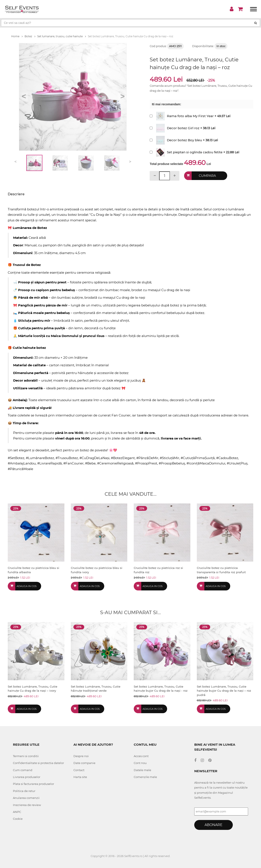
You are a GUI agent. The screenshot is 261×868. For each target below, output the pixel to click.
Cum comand (23, 770)
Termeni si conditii (26, 756)
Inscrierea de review (27, 805)
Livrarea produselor (27, 777)
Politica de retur (24, 791)
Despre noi (81, 756)
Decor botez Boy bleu (184, 140)
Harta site (80, 777)
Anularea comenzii (26, 798)
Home (17, 36)
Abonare (214, 825)
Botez (30, 36)
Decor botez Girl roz (183, 128)
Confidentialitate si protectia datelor (38, 763)
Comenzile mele (145, 777)
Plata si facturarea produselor (33, 784)
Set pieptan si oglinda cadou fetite (195, 152)
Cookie (18, 819)
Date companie (84, 763)
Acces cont (141, 756)
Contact (79, 770)
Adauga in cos (27, 586)
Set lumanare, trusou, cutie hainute (62, 36)
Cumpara (207, 176)
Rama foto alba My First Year (190, 116)
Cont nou (140, 763)
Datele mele (142, 770)
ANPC (17, 812)
